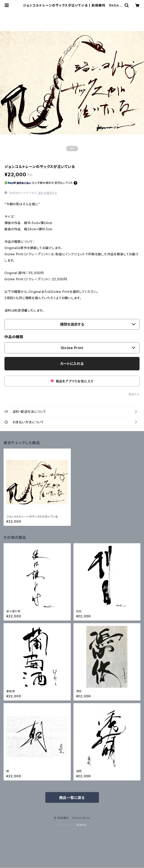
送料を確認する (48, 193)
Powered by (72, 825)
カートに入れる (72, 364)
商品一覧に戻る (72, 798)
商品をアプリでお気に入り (72, 381)
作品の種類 (14, 337)
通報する (134, 394)
